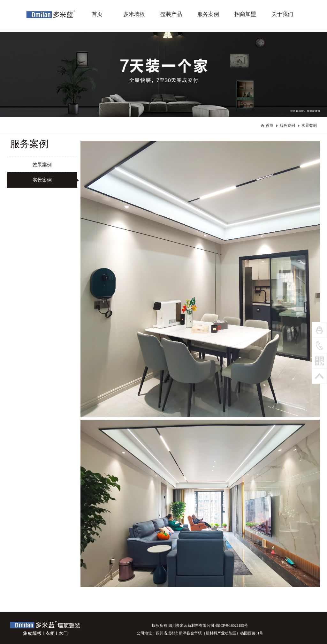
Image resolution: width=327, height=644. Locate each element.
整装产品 (171, 14)
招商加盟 (245, 14)
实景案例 (309, 125)
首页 (97, 14)
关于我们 (282, 14)
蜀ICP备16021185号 (232, 625)
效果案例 (42, 165)
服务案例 (208, 14)
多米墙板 (134, 14)
